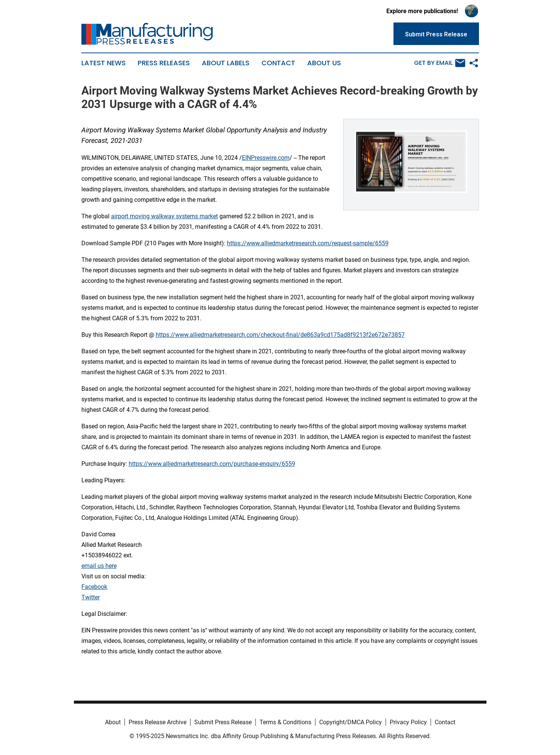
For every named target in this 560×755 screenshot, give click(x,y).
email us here (99, 566)
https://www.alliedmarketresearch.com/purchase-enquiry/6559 (212, 464)
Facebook (94, 587)
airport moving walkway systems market (164, 216)
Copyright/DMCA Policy (351, 722)
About (113, 722)
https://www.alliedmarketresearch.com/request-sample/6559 (308, 243)
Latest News (104, 63)
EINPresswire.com (266, 158)
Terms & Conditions (285, 722)
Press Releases (164, 63)
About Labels (226, 63)
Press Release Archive (158, 722)
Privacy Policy (408, 722)
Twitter (91, 597)
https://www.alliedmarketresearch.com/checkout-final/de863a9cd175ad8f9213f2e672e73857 (280, 335)
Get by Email (440, 63)
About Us (324, 63)
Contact (278, 63)
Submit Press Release (223, 722)
